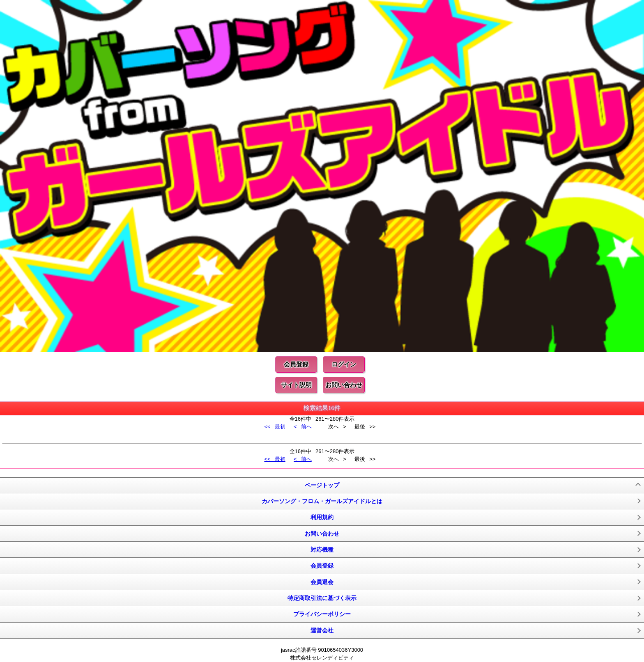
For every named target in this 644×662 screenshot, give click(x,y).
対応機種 (322, 550)
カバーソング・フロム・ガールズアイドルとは (322, 501)
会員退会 (322, 582)
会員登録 (296, 364)
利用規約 (322, 517)
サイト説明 (296, 385)
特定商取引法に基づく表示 (322, 598)
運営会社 (322, 630)
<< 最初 (275, 427)
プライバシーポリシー (322, 614)
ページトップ (322, 485)
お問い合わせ (344, 385)
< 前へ (303, 427)
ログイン (344, 364)
